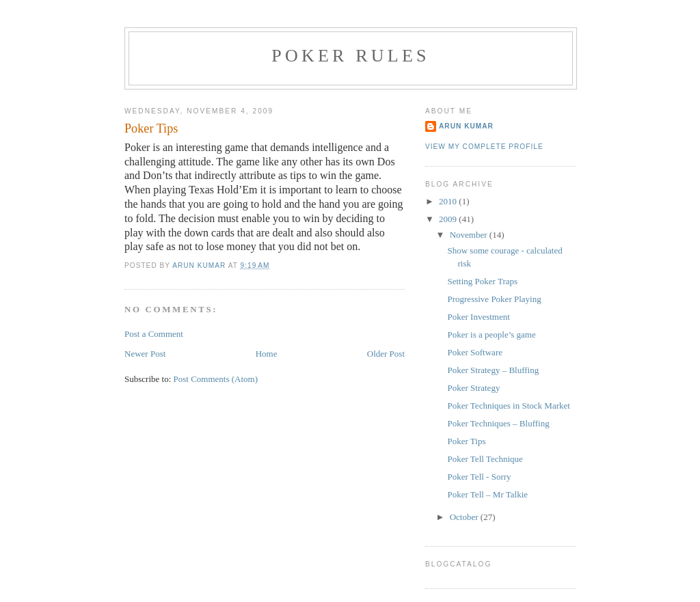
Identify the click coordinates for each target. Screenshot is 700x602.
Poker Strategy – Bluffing (493, 370)
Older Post (386, 354)
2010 (449, 201)
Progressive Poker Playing (494, 299)
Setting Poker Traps (482, 281)
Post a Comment (154, 334)
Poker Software (475, 352)
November (470, 235)
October (465, 517)
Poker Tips (466, 441)
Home (267, 354)
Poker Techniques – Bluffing (498, 423)
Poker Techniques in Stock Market (508, 406)
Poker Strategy (473, 388)
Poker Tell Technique (485, 459)
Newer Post (145, 354)
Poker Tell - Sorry (479, 477)
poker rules (350, 56)
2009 (449, 219)
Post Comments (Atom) (216, 379)
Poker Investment (478, 317)
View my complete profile (484, 147)
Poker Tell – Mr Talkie (487, 494)
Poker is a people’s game (491, 334)
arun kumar (466, 126)
